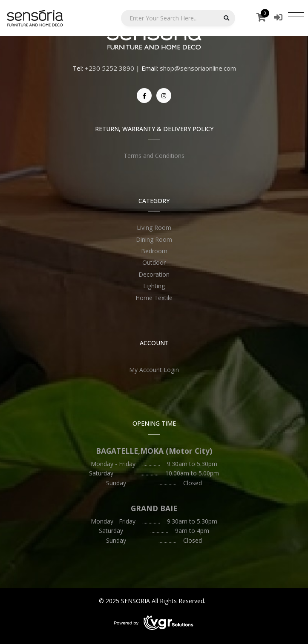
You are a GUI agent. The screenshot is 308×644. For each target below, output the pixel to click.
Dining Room (154, 239)
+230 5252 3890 (109, 68)
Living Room (154, 228)
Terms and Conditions (154, 156)
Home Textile (154, 298)
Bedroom (154, 251)
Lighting (154, 286)
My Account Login (154, 370)
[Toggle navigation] (296, 17)
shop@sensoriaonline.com (198, 68)
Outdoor (154, 262)
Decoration (154, 274)
